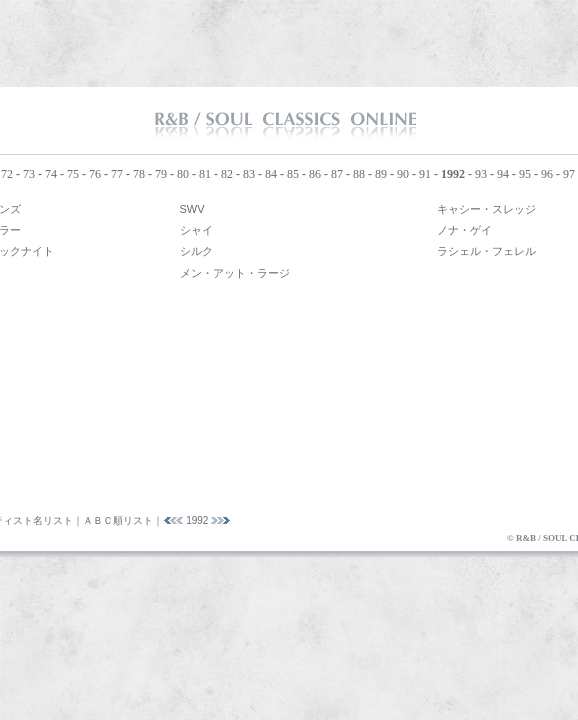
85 (293, 174)
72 (7, 174)
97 (569, 174)
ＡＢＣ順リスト (118, 520)
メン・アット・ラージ (235, 273)
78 (139, 174)
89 (381, 174)
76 (95, 174)
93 (481, 174)
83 (249, 174)
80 (183, 174)
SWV (192, 209)
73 (29, 174)
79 (161, 174)
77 (117, 174)
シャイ (196, 230)
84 (271, 174)
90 (403, 174)
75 (73, 174)
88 (359, 174)
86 (315, 174)
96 (547, 174)
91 (425, 174)
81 (205, 174)
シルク (196, 251)
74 (51, 174)
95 (525, 174)
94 (503, 174)
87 (337, 174)
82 (227, 174)
